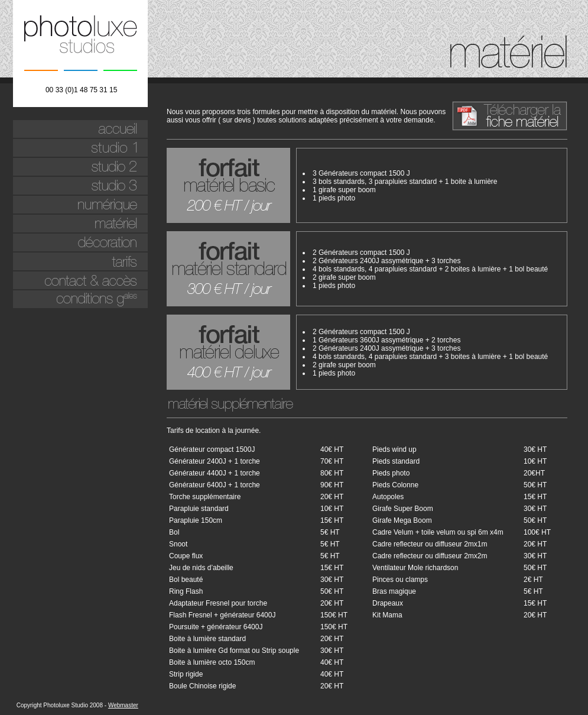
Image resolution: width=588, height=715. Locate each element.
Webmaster (123, 705)
